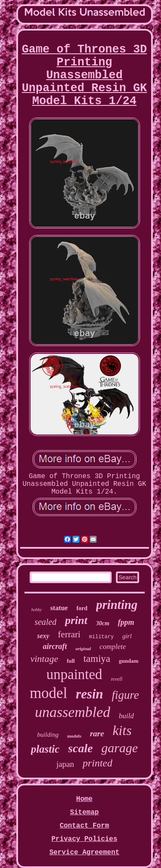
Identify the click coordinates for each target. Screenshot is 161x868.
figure (125, 695)
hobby (36, 610)
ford (82, 608)
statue (59, 608)
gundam (129, 661)
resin (90, 694)
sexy (43, 636)
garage (120, 748)
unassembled (73, 712)
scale (81, 748)
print (76, 620)
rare (97, 734)
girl (127, 636)
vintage (44, 659)
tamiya (97, 659)
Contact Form (84, 826)
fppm (126, 622)
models (74, 736)
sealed (45, 622)
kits (122, 730)
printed (97, 763)
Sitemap (84, 812)
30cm (103, 623)
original (83, 649)
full (71, 661)
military (101, 637)
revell (117, 679)
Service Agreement (84, 853)
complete (113, 647)
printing (117, 605)
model (48, 693)
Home (84, 799)
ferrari (69, 634)
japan (65, 764)
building (48, 735)
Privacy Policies (85, 839)
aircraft (55, 646)
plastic (45, 749)
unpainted (74, 674)
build (126, 716)
